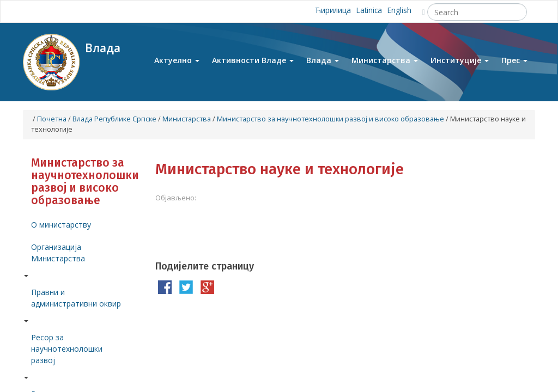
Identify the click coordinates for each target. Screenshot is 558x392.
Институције (460, 65)
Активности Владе (253, 65)
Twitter (113, 11)
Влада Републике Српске (114, 119)
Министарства (385, 65)
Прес (514, 65)
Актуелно (177, 65)
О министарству (61, 225)
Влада (323, 65)
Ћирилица (328, 11)
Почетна (52, 119)
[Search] (477, 12)
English (399, 11)
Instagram (137, 11)
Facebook (89, 11)
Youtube (65, 11)
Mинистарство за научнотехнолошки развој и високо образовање (330, 119)
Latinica (367, 11)
